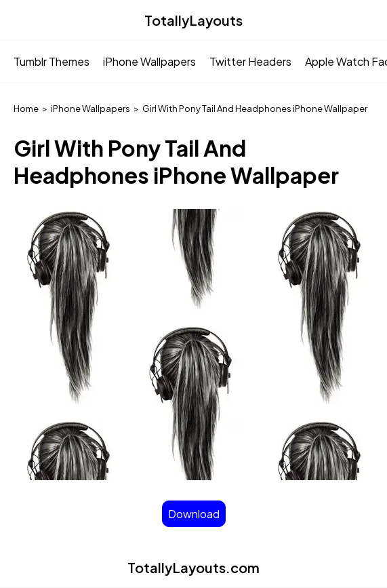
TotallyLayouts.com (194, 567)
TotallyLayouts (194, 20)
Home (26, 109)
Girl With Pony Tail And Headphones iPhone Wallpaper (255, 109)
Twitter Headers (250, 61)
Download (194, 514)
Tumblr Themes (52, 61)
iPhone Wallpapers (149, 61)
